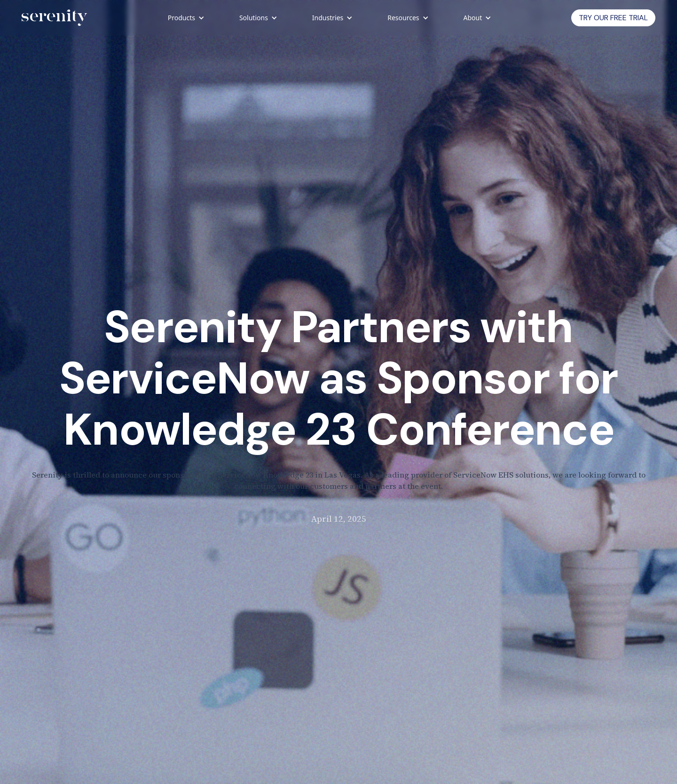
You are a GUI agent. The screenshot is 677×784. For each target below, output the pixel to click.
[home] (54, 18)
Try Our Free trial (613, 18)
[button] (186, 18)
